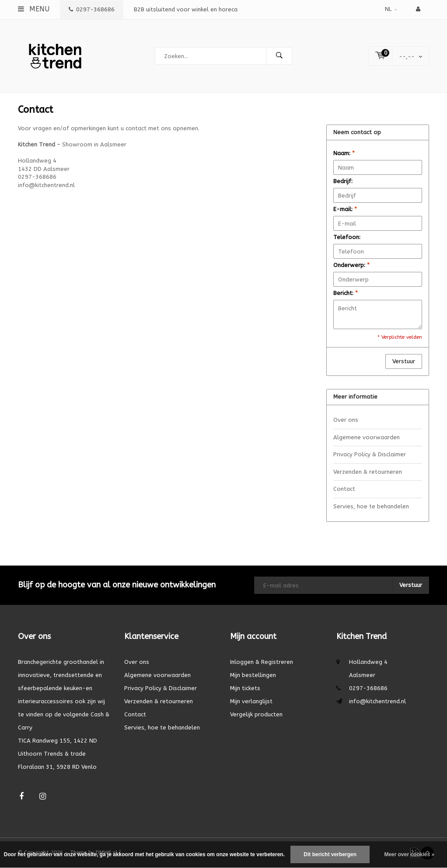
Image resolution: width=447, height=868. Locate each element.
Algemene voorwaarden (367, 437)
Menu (34, 9)
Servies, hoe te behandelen (371, 506)
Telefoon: (347, 237)
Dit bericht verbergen (330, 854)
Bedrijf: (343, 181)
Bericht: (346, 293)
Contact (344, 489)
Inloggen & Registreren (262, 662)
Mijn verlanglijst (251, 701)
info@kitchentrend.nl (377, 701)
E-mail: (345, 209)
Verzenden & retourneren (368, 472)
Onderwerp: (351, 265)
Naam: (344, 153)
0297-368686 (92, 9)
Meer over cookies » (409, 854)
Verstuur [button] (404, 361)
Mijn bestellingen (253, 675)
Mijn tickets (245, 688)
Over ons (346, 420)
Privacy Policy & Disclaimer (370, 454)
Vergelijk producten (256, 714)
